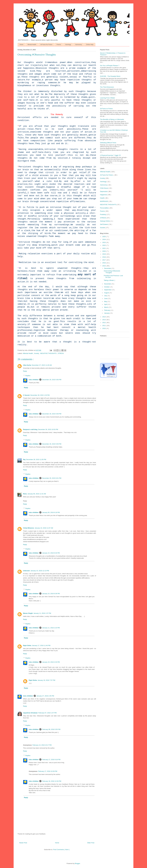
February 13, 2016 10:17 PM (42, 745)
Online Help (90, 45)
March (106, 307)
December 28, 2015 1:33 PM (40, 395)
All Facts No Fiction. (107, 175)
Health (102, 198)
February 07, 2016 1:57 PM (47, 713)
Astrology (68, 45)
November (108, 284)
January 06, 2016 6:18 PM (51, 512)
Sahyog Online (105, 221)
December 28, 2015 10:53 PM (48, 429)
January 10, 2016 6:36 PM (51, 594)
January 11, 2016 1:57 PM (42, 613)
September (108, 290)
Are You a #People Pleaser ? (110, 66)
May (106, 301)
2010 (104, 328)
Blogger (77, 863)
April (106, 304)
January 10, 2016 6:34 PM (51, 553)
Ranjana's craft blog (30, 429)
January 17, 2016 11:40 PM (41, 645)
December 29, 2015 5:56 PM (52, 380)
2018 (104, 257)
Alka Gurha (27, 365)
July (106, 296)
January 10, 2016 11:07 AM (44, 528)
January (107, 313)
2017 (104, 260)
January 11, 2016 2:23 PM (51, 628)
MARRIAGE (104, 201)
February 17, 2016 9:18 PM (51, 760)
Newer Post (23, 843)
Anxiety (37, 353)
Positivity (103, 214)
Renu (25, 494)
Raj (24, 459)
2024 (104, 239)
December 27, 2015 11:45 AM (42, 365)
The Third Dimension (107, 87)
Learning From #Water (108, 98)
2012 (104, 323)
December (108, 268)
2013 (104, 320)
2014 (104, 317)
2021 (104, 248)
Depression (104, 191)
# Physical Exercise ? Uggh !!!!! (110, 155)
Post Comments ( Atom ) (61, 850)
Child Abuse (104, 188)
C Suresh (26, 395)
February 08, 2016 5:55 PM (51, 729)
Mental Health (32, 45)
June (106, 298)
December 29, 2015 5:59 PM (52, 414)
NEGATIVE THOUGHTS (49, 353)
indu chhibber (34, 380)
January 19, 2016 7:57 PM (46, 680)
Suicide (103, 228)
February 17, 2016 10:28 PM (48, 771)
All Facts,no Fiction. (107, 109)
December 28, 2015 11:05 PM (36, 459)
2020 (104, 251)
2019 (104, 254)
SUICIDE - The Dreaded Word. (110, 76)
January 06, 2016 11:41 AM (37, 494)
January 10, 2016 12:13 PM (40, 571)
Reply (25, 371)
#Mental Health (28, 353)
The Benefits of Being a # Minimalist (112, 119)
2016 (104, 263)
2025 (104, 237)
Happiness (104, 195)
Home (21, 45)
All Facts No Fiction (46, 45)
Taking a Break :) (109, 280)
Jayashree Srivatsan (30, 713)
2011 (104, 326)
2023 (104, 242)
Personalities (105, 208)
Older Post (91, 843)
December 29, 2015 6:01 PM (52, 478)
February (107, 310)
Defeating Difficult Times (108, 143)
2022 (104, 245)
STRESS (61, 353)
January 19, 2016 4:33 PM (51, 662)
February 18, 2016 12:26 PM (52, 781)
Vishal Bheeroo (28, 528)
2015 (104, 266)
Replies (28, 375)
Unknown (26, 571)
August (107, 293)
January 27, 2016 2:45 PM (45, 696)
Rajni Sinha (27, 645)
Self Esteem (104, 224)
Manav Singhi (28, 613)
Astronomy (79, 45)
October (107, 287)
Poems (59, 45)
